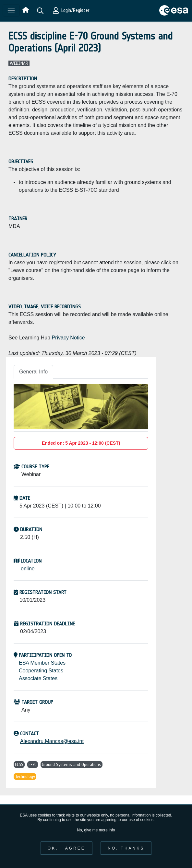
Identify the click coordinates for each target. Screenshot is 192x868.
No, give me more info (96, 835)
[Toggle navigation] (11, 10)
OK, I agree (66, 854)
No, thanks (126, 854)
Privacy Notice (68, 338)
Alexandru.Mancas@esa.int (52, 741)
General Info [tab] (33, 372)
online (28, 569)
